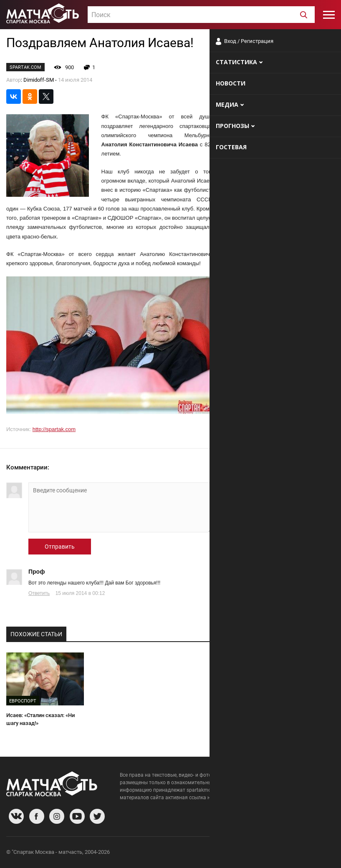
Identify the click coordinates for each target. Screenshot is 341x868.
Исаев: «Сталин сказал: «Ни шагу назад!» (40, 719)
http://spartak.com (54, 429)
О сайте (233, 853)
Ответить (39, 593)
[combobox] (201, 15)
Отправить (60, 547)
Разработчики (267, 853)
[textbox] (201, 15)
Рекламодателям (313, 853)
